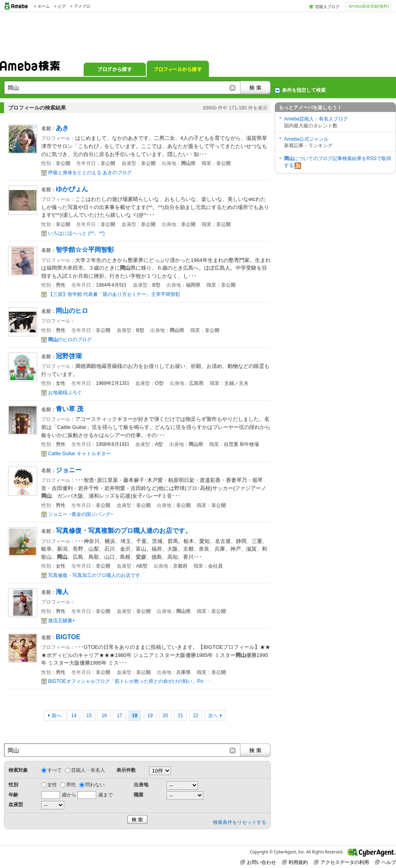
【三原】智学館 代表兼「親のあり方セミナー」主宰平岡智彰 (114, 294)
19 (150, 716)
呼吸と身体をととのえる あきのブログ (90, 173)
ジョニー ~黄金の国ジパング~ (81, 514)
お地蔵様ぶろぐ (65, 393)
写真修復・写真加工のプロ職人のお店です (94, 575)
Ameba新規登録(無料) (369, 6)
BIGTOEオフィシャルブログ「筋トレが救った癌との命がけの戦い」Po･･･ (129, 681)
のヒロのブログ (70, 340)
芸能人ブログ (327, 6)
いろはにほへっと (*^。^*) (76, 233)
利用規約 (295, 862)
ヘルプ (385, 862)
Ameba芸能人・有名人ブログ (316, 119)
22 (196, 716)
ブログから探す (115, 69)
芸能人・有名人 (88, 770)
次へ (213, 716)
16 (104, 716)
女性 (52, 785)
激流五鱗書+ (62, 621)
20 (165, 716)
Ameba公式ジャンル (306, 139)
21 (180, 716)
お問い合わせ (258, 862)
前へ (57, 716)
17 (119, 716)
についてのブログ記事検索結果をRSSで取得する (338, 162)
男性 (71, 785)
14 (74, 716)
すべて (55, 770)
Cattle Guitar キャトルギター (79, 454)
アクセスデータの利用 (341, 862)
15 (89, 716)
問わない (95, 785)
